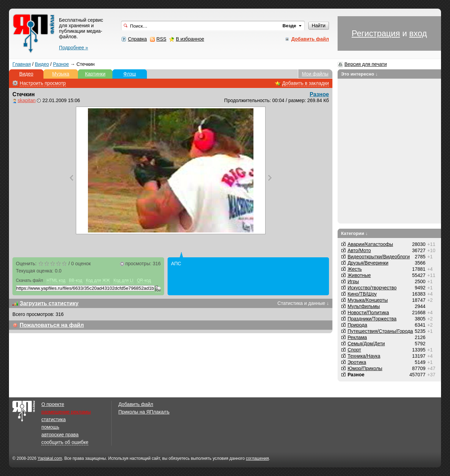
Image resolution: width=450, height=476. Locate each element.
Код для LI (123, 280)
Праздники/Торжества (372, 319)
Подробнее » (73, 48)
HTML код (56, 280)
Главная (22, 64)
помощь (50, 427)
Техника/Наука (364, 356)
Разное (61, 64)
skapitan (27, 100)
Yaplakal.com (50, 458)
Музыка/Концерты (368, 300)
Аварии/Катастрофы (370, 244)
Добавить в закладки (306, 83)
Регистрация (376, 33)
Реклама (357, 337)
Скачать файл (29, 280)
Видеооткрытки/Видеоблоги (379, 257)
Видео (42, 64)
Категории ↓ (354, 233)
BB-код (76, 280)
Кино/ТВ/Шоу (362, 294)
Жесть (355, 269)
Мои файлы (315, 74)
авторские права (60, 435)
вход (418, 33)
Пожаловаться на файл (52, 325)
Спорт (354, 350)
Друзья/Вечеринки (368, 263)
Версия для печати (366, 64)
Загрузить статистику (49, 303)
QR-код (144, 280)
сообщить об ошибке (65, 442)
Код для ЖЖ (98, 280)
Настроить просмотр (43, 83)
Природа (357, 325)
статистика (53, 419)
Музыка (61, 74)
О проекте (53, 404)
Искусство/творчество (372, 288)
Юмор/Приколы (365, 368)
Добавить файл (136, 404)
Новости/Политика (368, 313)
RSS (162, 39)
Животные (359, 275)
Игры (353, 281)
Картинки (95, 74)
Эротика (357, 362)
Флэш (130, 74)
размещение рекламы (66, 412)
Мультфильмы (364, 306)
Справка (137, 39)
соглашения (257, 458)
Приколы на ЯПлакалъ (144, 412)
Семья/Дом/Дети (366, 344)
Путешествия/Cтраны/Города (380, 331)
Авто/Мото (359, 250)
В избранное (190, 39)
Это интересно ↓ (359, 74)
